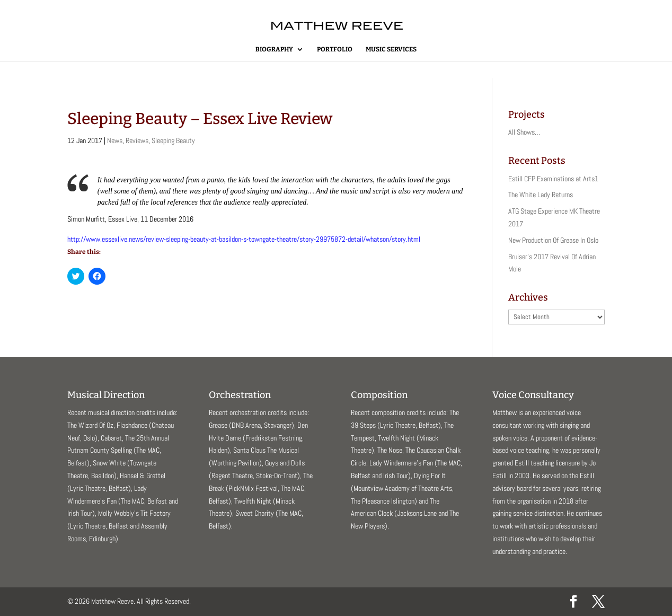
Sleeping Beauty (173, 140)
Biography (274, 49)
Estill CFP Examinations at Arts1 (553, 179)
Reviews (137, 140)
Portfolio (335, 49)
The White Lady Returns (541, 195)
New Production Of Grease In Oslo (553, 240)
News (115, 140)
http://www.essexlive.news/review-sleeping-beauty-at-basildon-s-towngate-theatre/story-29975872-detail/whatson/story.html (244, 239)
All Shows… (524, 132)
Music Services (391, 49)
